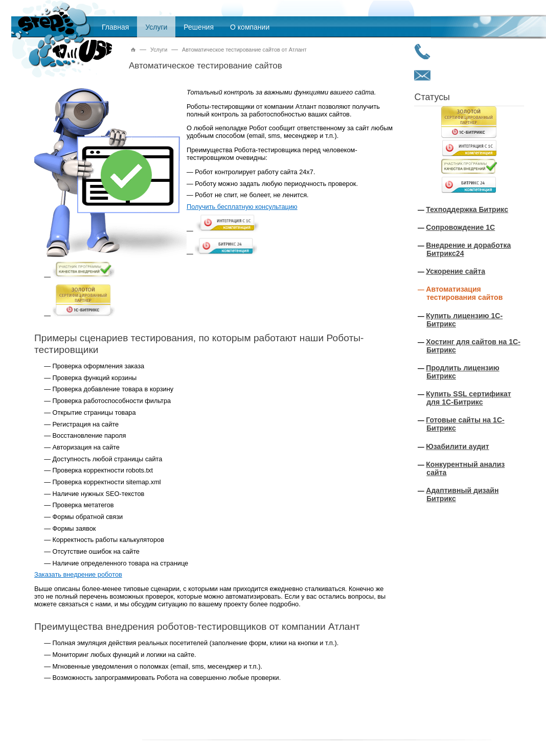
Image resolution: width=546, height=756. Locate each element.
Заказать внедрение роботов (78, 574)
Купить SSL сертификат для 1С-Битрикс (468, 398)
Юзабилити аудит (457, 446)
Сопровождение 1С (460, 227)
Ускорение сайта (456, 271)
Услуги (156, 27)
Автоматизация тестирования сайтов (464, 293)
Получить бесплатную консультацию (242, 207)
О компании (250, 27)
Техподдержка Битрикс (467, 209)
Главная (115, 27)
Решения (199, 27)
